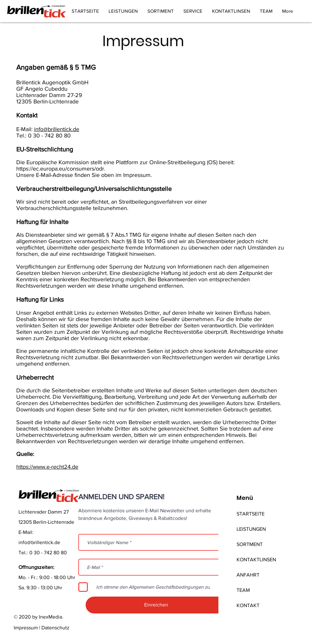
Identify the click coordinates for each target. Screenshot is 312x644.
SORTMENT (250, 544)
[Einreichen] (156, 605)
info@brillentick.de (57, 129)
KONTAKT (248, 605)
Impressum (26, 628)
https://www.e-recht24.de (47, 467)
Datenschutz (55, 628)
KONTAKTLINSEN (256, 560)
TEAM (243, 590)
